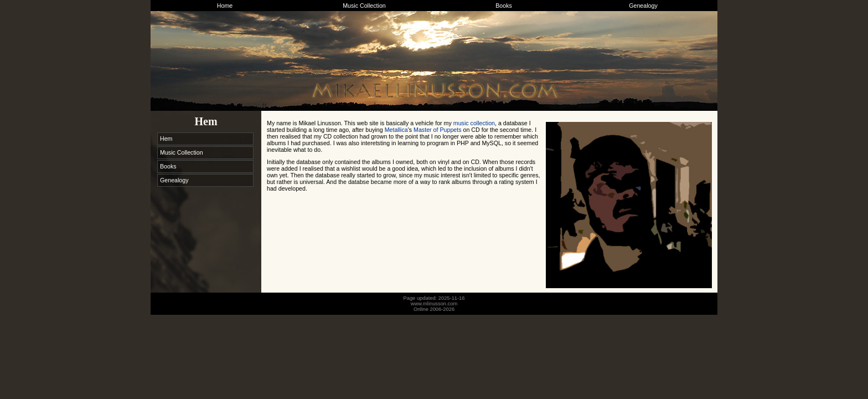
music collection (474, 123)
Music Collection (364, 6)
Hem (166, 139)
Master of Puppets (437, 130)
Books (504, 6)
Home (225, 6)
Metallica (396, 130)
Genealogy (643, 6)
